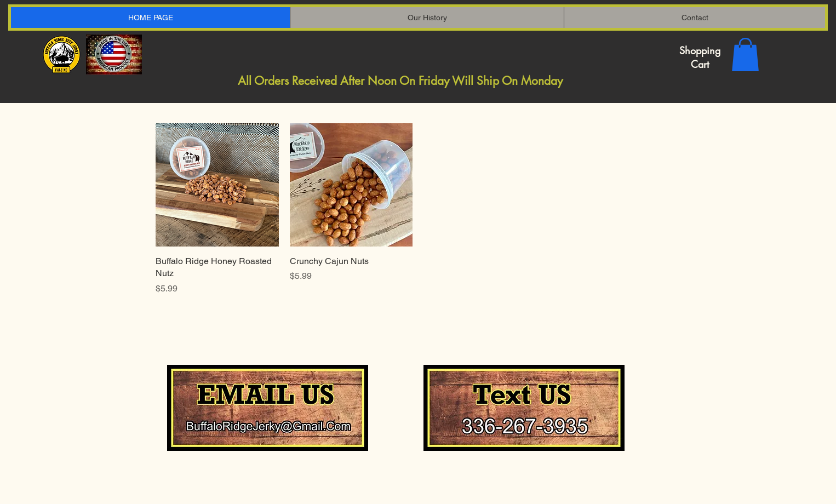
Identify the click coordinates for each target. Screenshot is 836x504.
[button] (745, 55)
